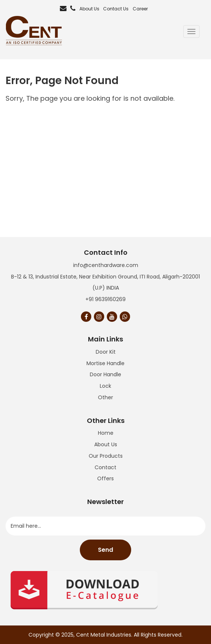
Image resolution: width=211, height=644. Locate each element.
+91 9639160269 (105, 299)
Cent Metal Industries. (104, 635)
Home (106, 433)
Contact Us (116, 9)
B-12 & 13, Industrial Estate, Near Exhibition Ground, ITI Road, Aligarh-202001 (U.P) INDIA (105, 282)
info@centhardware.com (106, 265)
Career (140, 9)
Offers (105, 478)
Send (105, 550)
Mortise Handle (105, 363)
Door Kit (106, 352)
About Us (89, 9)
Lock (105, 386)
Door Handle (105, 374)
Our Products (106, 456)
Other (105, 397)
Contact (105, 467)
